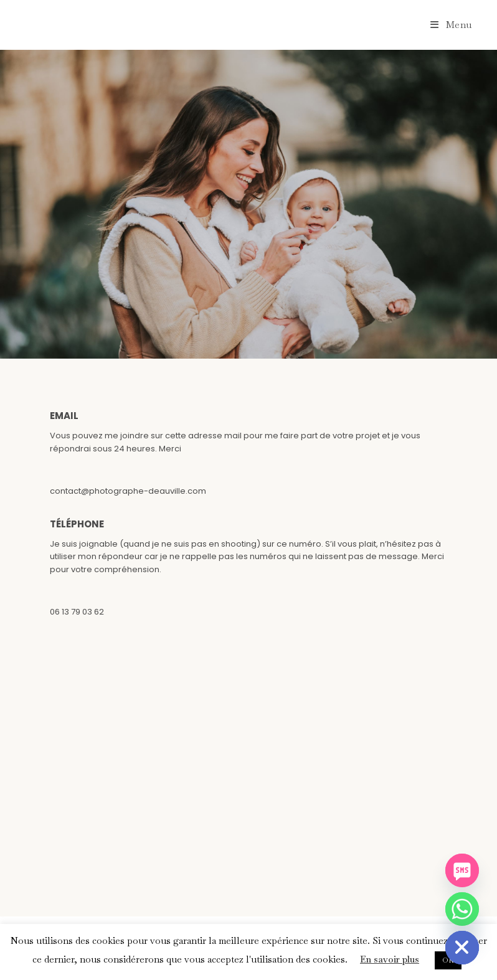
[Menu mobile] (451, 25)
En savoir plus (390, 959)
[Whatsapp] (462, 909)
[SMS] (462, 870)
